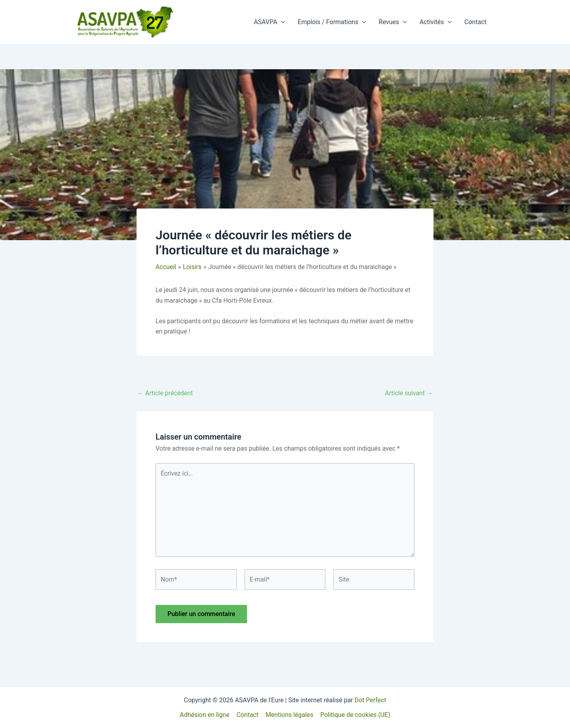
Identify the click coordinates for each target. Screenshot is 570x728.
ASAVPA (269, 22)
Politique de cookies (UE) (355, 715)
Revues (393, 22)
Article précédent (165, 393)
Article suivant (409, 393)
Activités (436, 22)
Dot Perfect (370, 700)
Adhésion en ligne (205, 715)
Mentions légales (289, 715)
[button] (281, 22)
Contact (475, 22)
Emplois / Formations (332, 22)
